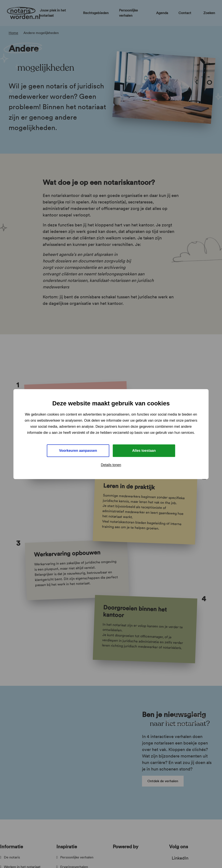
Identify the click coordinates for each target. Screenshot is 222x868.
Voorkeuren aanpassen (78, 451)
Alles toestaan (144, 451)
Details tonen (111, 465)
